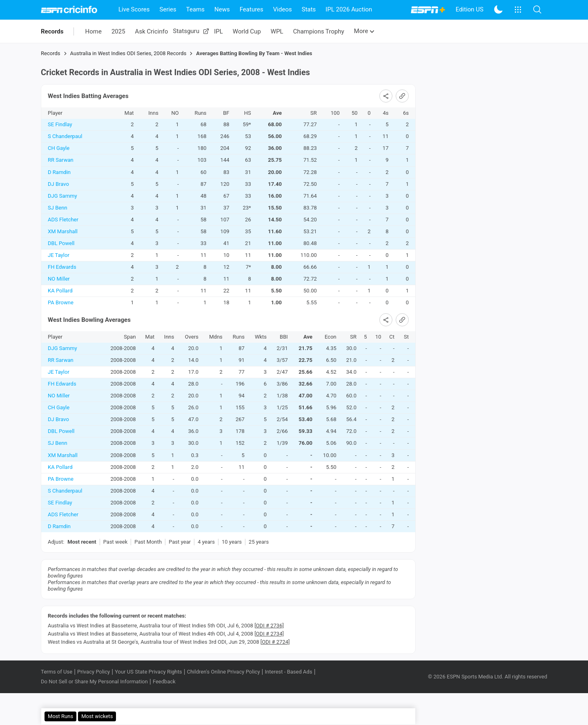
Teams (195, 9)
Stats (309, 9)
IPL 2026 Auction (349, 9)
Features (252, 9)
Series (168, 9)
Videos (283, 9)
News (222, 9)
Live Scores (134, 9)
